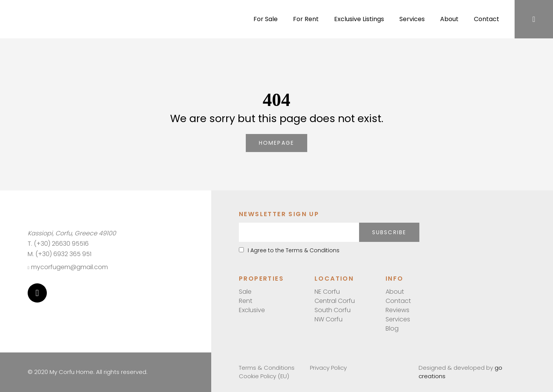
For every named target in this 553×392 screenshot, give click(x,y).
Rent (246, 301)
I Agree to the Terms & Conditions (289, 250)
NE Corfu (327, 292)
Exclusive (252, 310)
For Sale (266, 19)
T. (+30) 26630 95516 (58, 244)
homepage (276, 143)
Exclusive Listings (359, 19)
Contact (487, 19)
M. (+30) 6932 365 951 (60, 254)
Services (412, 19)
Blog (392, 328)
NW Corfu (329, 319)
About (449, 19)
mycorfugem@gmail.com (68, 267)
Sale (245, 292)
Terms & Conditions (267, 368)
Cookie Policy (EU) (264, 376)
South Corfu (333, 310)
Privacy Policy (328, 368)
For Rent (306, 19)
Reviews (397, 310)
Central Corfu (335, 301)
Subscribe (389, 232)
